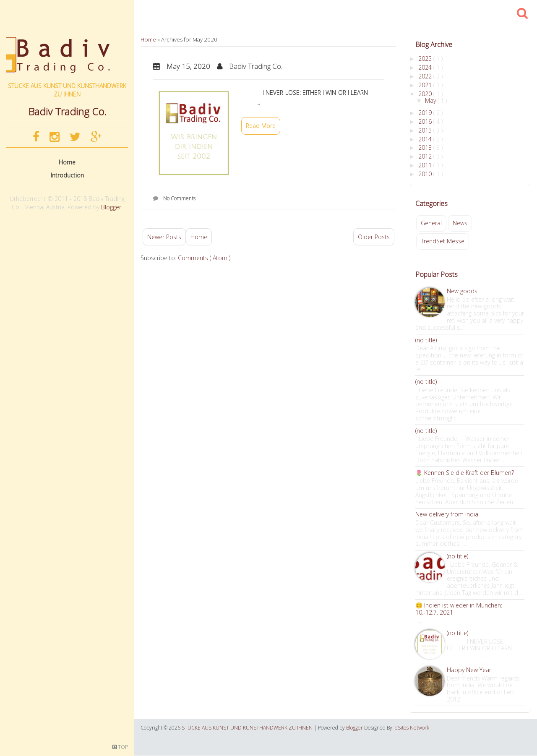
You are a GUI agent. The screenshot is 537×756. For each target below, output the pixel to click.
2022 (426, 76)
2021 (426, 85)
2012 (426, 156)
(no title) (426, 340)
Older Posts (374, 237)
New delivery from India (447, 514)
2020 (426, 94)
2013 (426, 147)
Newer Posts (164, 237)
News (460, 223)
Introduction (67, 175)
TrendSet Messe (443, 241)
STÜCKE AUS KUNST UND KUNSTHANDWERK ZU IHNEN (67, 90)
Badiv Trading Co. (256, 66)
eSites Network (412, 728)
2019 (426, 113)
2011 (426, 165)
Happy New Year (469, 670)
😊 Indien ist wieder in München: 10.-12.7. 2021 (459, 609)
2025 (426, 59)
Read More (261, 126)
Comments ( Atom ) (204, 258)
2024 (426, 67)
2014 (426, 139)
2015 (426, 130)
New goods (462, 291)
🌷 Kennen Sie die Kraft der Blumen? (465, 473)
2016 (426, 121)
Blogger (111, 207)
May (431, 100)
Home (67, 162)
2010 (426, 174)
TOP (120, 747)
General (431, 223)
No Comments (179, 198)
